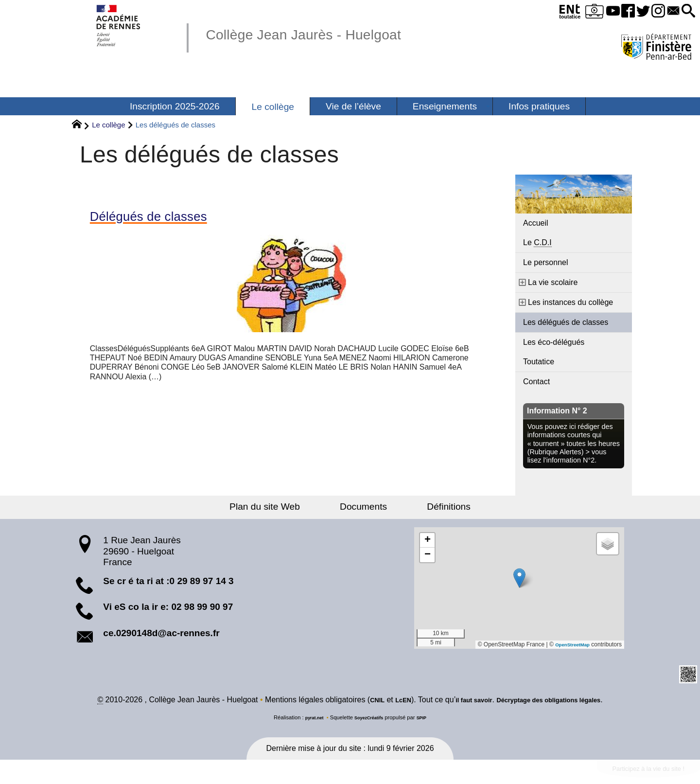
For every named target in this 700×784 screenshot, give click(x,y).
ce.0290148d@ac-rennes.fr (161, 633)
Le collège (108, 125)
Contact (536, 382)
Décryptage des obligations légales (557, 701)
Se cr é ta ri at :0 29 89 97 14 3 (168, 581)
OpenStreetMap (568, 644)
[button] (686, 11)
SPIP (427, 719)
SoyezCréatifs (370, 719)
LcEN (387, 701)
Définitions (430, 507)
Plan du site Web (284, 507)
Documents (363, 507)
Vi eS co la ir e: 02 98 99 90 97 (168, 607)
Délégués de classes (163, 218)
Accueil (536, 223)
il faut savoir (465, 701)
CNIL (358, 701)
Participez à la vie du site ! (635, 772)
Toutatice (539, 362)
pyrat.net (309, 719)
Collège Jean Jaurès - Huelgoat (328, 33)
